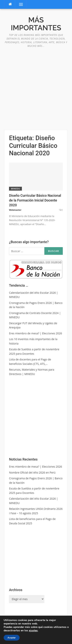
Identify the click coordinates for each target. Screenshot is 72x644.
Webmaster (15, 210)
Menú (19, 4)
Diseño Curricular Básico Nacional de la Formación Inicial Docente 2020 (35, 200)
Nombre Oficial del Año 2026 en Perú (32, 473)
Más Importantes (36, 24)
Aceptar (12, 638)
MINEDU (15, 189)
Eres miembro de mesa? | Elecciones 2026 (36, 467)
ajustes (33, 631)
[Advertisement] (36, 87)
